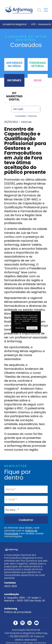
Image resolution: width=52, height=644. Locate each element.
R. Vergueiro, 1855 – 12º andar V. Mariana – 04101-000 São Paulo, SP (25, 599)
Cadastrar (26, 520)
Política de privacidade (18, 612)
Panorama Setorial (38, 64)
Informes (14, 80)
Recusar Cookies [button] (20, 328)
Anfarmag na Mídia (14, 64)
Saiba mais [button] (18, 323)
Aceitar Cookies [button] (32, 328)
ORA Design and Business (34, 643)
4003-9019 (11, 586)
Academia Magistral (15, 24)
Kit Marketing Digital (14, 96)
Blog (38, 80)
